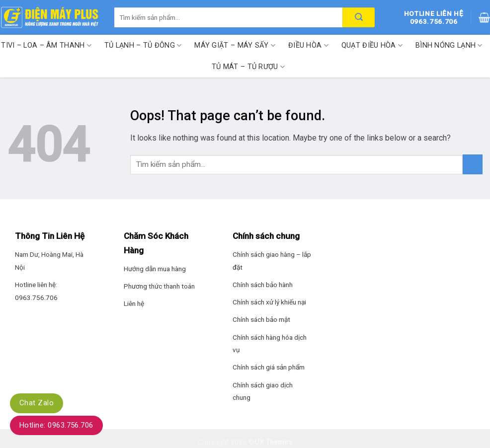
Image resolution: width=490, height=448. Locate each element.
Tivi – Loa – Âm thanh (46, 45)
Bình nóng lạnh (449, 45)
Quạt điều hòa (372, 45)
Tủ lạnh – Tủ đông (143, 45)
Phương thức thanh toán (159, 286)
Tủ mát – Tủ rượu (248, 67)
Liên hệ (134, 303)
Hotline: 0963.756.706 (56, 425)
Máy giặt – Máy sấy (235, 45)
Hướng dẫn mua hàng (155, 269)
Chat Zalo (37, 403)
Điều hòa (308, 45)
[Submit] (473, 164)
